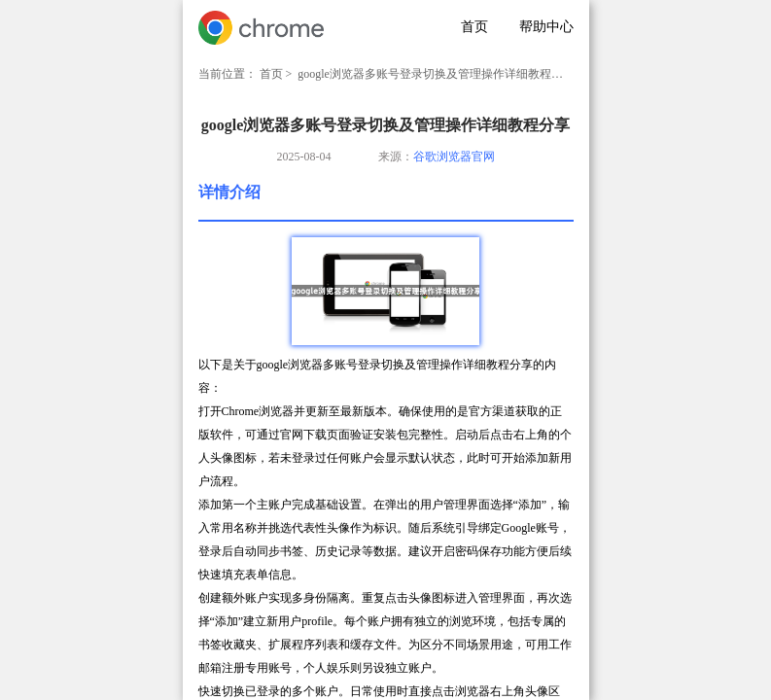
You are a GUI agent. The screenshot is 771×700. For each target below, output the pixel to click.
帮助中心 (546, 27)
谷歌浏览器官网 (454, 157)
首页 (474, 27)
